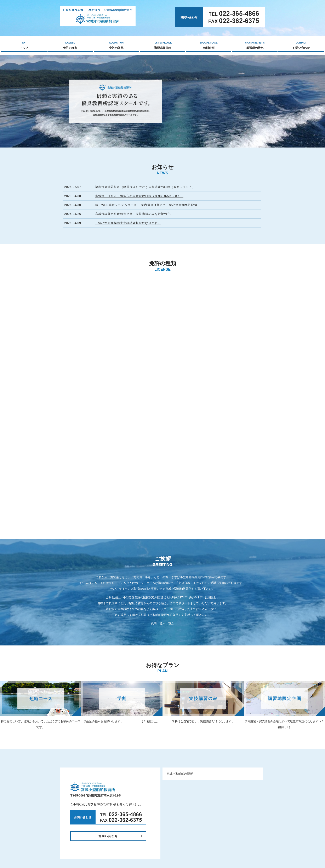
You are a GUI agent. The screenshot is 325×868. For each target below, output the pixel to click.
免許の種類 (70, 45)
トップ (24, 45)
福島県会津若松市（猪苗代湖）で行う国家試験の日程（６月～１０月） (145, 187)
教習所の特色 (255, 45)
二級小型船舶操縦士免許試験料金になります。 (128, 223)
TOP (99, 832)
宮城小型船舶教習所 (180, 638)
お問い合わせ (301, 45)
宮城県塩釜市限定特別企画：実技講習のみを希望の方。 (134, 214)
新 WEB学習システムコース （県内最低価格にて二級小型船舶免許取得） (148, 205)
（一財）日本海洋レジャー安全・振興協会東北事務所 (189, 845)
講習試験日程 (163, 45)
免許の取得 (116, 45)
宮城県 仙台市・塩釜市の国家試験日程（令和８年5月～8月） (139, 196)
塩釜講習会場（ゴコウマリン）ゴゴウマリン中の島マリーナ (193, 850)
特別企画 (209, 45)
